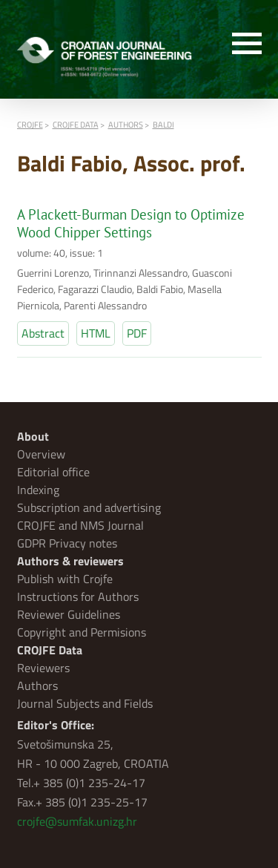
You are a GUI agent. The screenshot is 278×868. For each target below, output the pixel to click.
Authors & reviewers (70, 561)
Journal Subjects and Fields (85, 703)
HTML (96, 333)
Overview (41, 454)
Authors (37, 685)
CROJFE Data (50, 650)
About (33, 436)
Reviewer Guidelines (69, 614)
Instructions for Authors (78, 596)
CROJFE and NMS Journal (80, 525)
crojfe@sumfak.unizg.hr (77, 821)
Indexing (38, 490)
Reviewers (43, 668)
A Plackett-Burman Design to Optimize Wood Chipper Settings (131, 223)
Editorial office (53, 472)
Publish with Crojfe (65, 579)
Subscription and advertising (89, 507)
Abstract (43, 333)
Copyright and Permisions (82, 632)
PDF (137, 333)
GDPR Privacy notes (67, 543)
